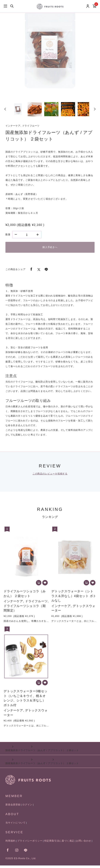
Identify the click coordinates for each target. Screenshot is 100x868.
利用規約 (10, 843)
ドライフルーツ (42, 762)
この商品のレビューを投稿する (50, 476)
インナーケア (22, 749)
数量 (8, 237)
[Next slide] (95, 110)
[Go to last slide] (5, 110)
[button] (19, 110)
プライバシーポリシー (30, 843)
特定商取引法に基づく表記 (59, 843)
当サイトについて (15, 825)
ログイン (27, 807)
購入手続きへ (50, 250)
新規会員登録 (13, 807)
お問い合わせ (84, 843)
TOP (8, 749)
